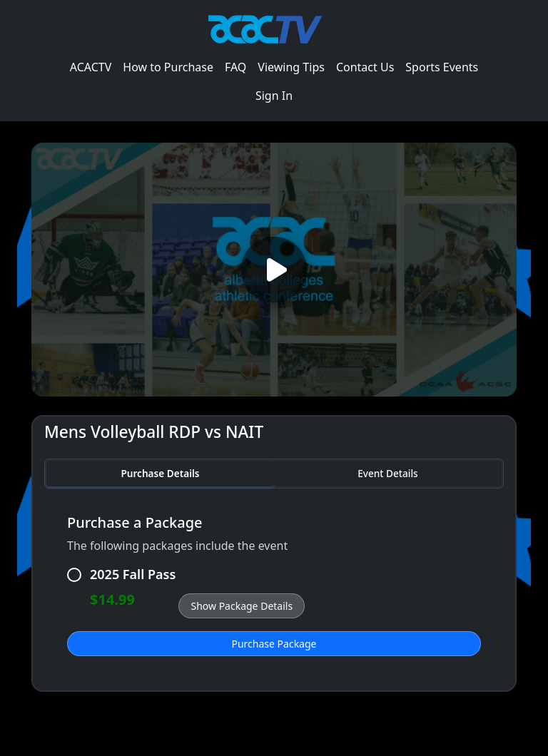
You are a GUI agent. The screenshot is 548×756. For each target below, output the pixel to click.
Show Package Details (242, 606)
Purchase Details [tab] (160, 473)
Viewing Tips (291, 67)
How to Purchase (168, 67)
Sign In (274, 96)
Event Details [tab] (387, 473)
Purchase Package (274, 644)
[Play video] (274, 269)
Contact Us (365, 67)
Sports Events (442, 67)
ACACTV (91, 67)
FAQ (235, 67)
